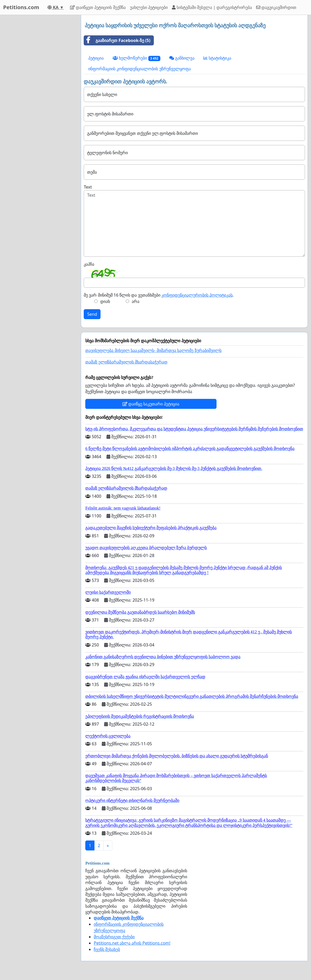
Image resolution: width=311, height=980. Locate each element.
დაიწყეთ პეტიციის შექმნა (98, 7)
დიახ (105, 301)
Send (92, 314)
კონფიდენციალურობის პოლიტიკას (197, 295)
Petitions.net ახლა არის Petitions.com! (132, 943)
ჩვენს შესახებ (107, 949)
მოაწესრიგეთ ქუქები (114, 937)
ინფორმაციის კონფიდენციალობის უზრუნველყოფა (139, 69)
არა (136, 301)
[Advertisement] (39, 94)
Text (88, 187)
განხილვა (182, 58)
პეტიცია (96, 58)
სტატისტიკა (217, 58)
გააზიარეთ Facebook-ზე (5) (117, 40)
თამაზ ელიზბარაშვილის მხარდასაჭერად (126, 362)
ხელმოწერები (136, 58)
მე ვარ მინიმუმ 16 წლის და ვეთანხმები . (159, 295)
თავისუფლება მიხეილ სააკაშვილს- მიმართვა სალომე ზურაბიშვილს (153, 350)
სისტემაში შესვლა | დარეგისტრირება (212, 7)
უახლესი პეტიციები (149, 7)
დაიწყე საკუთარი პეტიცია (151, 404)
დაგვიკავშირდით (276, 7)
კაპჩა (89, 264)
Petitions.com (21, 7)
